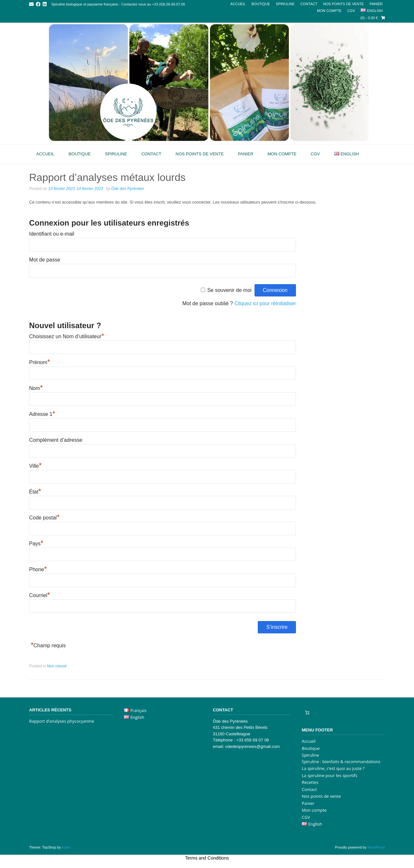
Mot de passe (45, 260)
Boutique (261, 4)
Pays (36, 544)
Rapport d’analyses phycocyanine (62, 721)
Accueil (238, 4)
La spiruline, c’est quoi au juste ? (333, 768)
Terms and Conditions (207, 858)
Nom (36, 388)
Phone (38, 569)
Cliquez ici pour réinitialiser (265, 303)
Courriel (40, 595)
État (35, 492)
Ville (35, 466)
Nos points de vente (343, 4)
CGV (351, 11)
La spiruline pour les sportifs (330, 775)
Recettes (310, 782)
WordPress (376, 847)
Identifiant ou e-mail (52, 234)
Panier (376, 4)
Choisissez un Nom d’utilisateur (67, 336)
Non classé (57, 666)
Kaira (66, 847)
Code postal (44, 518)
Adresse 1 (42, 414)
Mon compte (329, 11)
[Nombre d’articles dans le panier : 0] (307, 713)
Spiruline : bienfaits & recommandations (341, 762)
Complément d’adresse (56, 440)
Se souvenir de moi (229, 290)
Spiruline (285, 4)
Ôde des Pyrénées (128, 189)
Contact (309, 4)
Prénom (40, 362)
